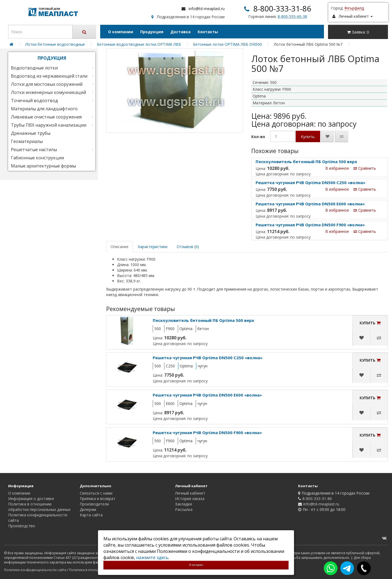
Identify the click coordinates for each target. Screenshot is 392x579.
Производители (94, 504)
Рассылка (184, 509)
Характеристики (153, 247)
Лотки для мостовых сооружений (47, 84)
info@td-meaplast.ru (207, 9)
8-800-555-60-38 (292, 16)
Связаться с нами (96, 493)
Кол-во (258, 137)
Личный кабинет (190, 493)
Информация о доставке (31, 499)
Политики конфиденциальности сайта (35, 570)
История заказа (190, 499)
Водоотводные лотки (34, 68)
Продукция (152, 32)
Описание (120, 247)
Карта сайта (91, 515)
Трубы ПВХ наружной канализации (49, 125)
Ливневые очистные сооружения (46, 117)
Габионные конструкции (37, 158)
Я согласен (196, 565)
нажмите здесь (152, 557)
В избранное (337, 168)
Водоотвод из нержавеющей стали (49, 76)
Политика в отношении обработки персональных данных (39, 507)
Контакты (208, 32)
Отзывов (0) (188, 247)
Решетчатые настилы (34, 150)
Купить (308, 136)
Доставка (180, 32)
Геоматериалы (27, 141)
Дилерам (88, 509)
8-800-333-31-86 (282, 8)
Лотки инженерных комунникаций (48, 92)
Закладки (183, 504)
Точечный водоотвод (34, 100)
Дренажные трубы (31, 133)
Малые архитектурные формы (43, 166)
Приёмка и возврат (98, 499)
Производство (22, 526)
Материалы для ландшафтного (44, 109)
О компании (121, 32)
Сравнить (365, 168)
